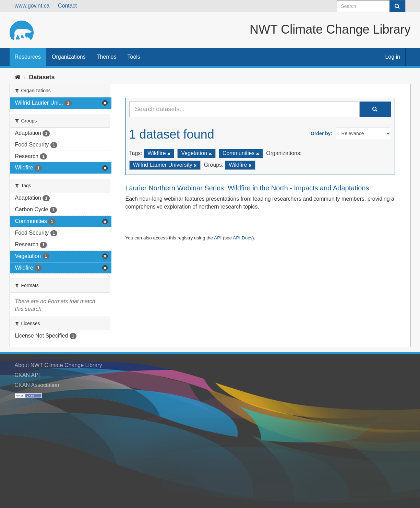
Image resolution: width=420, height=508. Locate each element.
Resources (28, 57)
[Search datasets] (371, 6)
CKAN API (27, 375)
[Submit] (397, 6)
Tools (134, 57)
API (218, 238)
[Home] (18, 77)
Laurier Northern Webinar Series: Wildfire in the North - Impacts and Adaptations (247, 188)
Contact (67, 6)
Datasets (42, 77)
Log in (393, 57)
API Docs (243, 238)
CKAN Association (37, 385)
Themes (107, 57)
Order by (321, 133)
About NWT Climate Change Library (58, 365)
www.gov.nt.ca (32, 6)
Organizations (69, 57)
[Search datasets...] (244, 109)
